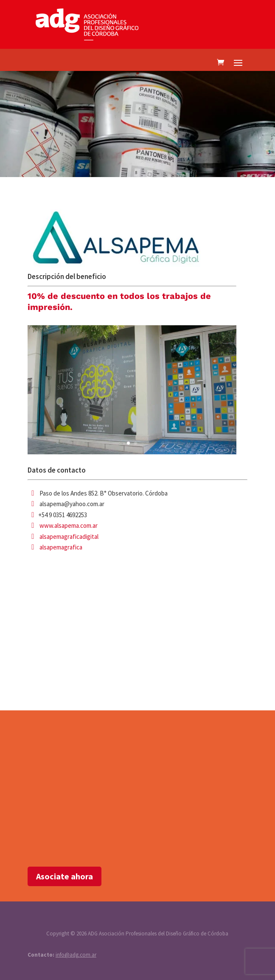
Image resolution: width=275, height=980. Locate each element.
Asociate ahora (65, 876)
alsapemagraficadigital (69, 536)
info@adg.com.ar (76, 955)
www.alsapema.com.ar (69, 525)
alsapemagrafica (61, 547)
